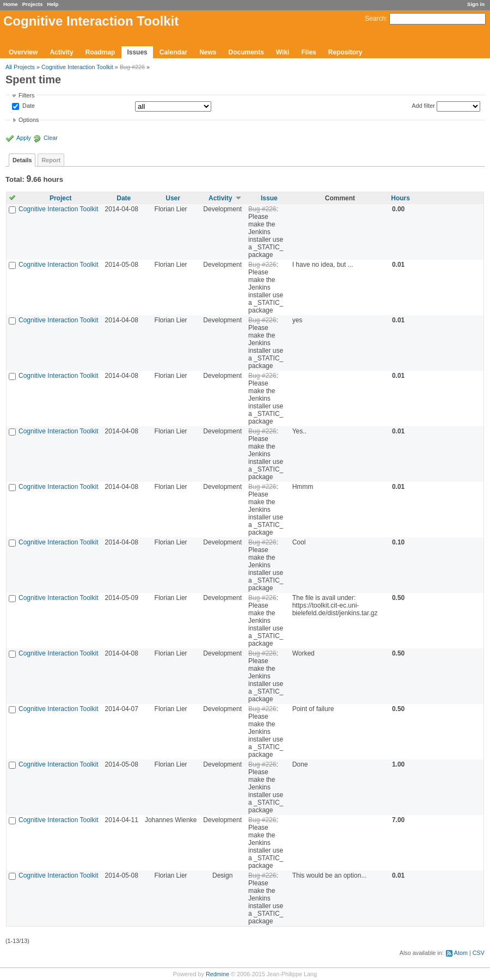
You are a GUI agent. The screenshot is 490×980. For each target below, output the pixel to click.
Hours (400, 198)
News (208, 52)
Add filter (423, 106)
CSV (479, 953)
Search (375, 19)
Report (51, 160)
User (173, 198)
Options (29, 120)
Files (308, 52)
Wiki (283, 52)
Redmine (218, 974)
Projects (33, 4)
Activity (61, 52)
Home (11, 4)
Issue (269, 198)
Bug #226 (132, 67)
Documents (246, 52)
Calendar (173, 52)
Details (22, 160)
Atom (461, 953)
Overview (23, 52)
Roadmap (100, 52)
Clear (51, 138)
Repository (345, 52)
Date (28, 106)
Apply (24, 138)
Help (53, 4)
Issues (137, 52)
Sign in (476, 4)
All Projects (20, 67)
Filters (26, 95)
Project (61, 198)
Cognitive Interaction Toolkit (77, 67)
